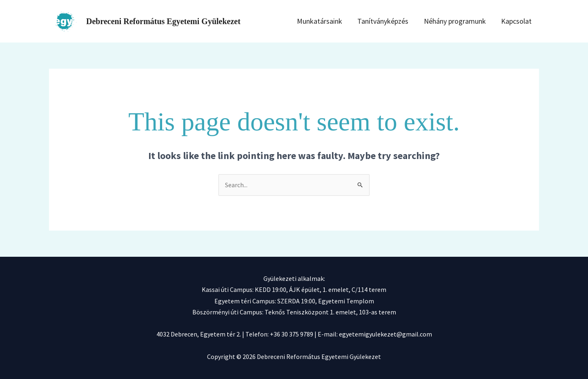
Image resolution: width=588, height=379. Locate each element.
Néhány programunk (464, 21)
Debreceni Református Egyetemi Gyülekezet (163, 21)
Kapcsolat (521, 21)
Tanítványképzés (398, 21)
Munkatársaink (339, 21)
